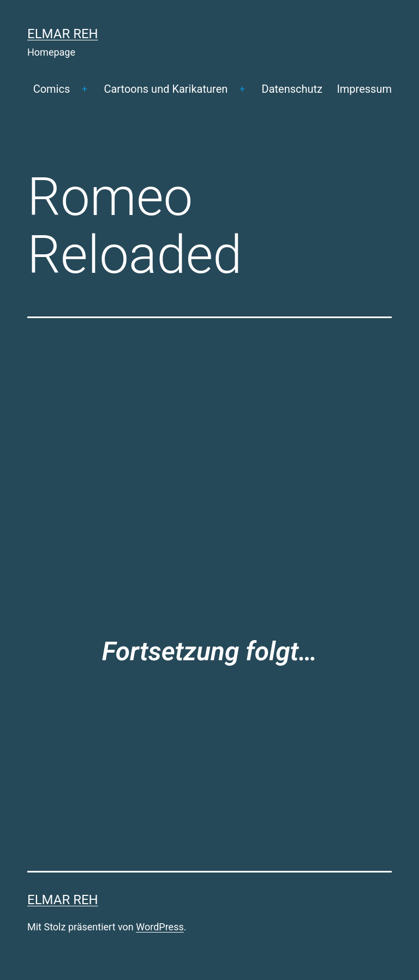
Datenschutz (292, 89)
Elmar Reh (63, 34)
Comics (52, 89)
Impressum (364, 89)
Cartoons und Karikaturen (166, 89)
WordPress (160, 927)
